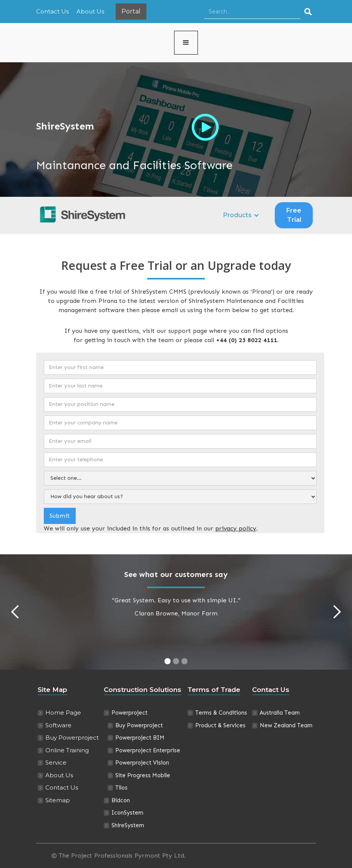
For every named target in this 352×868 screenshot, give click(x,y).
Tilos (121, 788)
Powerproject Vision (142, 763)
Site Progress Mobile (143, 775)
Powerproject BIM (140, 738)
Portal (131, 11)
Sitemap (58, 800)
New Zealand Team (286, 725)
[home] (105, 43)
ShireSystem (128, 825)
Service (56, 762)
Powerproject (130, 713)
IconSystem (127, 813)
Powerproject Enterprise (148, 750)
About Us (90, 11)
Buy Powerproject (72, 737)
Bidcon (121, 800)
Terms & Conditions (221, 713)
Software (58, 725)
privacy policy (236, 528)
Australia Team (280, 713)
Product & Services (220, 725)
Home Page (63, 713)
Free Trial (294, 215)
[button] (186, 43)
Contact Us (52, 11)
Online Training (67, 750)
